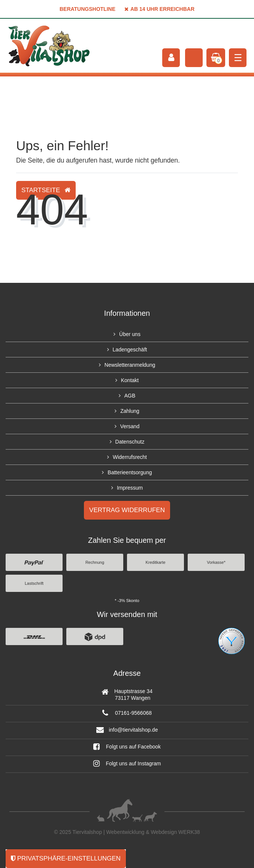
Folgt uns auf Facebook (127, 747)
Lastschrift (34, 583)
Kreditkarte (155, 562)
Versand (130, 426)
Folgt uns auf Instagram (127, 763)
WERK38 (189, 832)
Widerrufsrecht (130, 457)
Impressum (130, 488)
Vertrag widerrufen (127, 510)
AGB (130, 396)
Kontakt (130, 380)
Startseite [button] (46, 190)
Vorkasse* (216, 562)
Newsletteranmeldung (130, 365)
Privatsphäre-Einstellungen (66, 858)
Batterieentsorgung (130, 472)
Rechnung (95, 562)
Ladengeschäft (130, 350)
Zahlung (130, 411)
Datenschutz (130, 442)
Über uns (130, 334)
